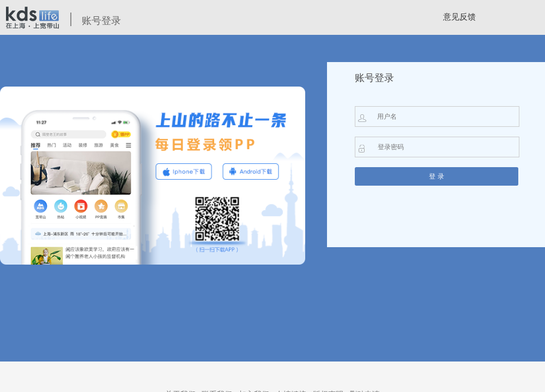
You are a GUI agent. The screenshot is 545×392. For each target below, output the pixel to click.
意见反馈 (459, 17)
